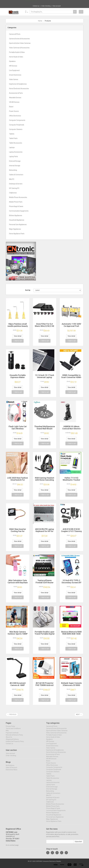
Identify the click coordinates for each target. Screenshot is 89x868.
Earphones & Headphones (18, 84)
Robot (11, 107)
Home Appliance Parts (17, 234)
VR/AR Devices (14, 102)
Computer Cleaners (16, 129)
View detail (18, 336)
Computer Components (17, 120)
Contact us (36, 6)
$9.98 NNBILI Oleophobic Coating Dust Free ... (52, 2)
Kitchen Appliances (16, 215)
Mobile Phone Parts (16, 202)
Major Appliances (15, 229)
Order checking (46, 6)
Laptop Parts (14, 157)
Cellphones (13, 193)
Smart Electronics (15, 75)
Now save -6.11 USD (31, 2)
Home (40, 21)
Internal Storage (15, 166)
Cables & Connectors (16, 175)
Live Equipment (14, 70)
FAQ (7, 732)
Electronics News (12, 771)
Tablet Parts (13, 138)
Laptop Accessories (16, 152)
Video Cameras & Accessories (19, 48)
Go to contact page (12, 847)
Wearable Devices (15, 98)
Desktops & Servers (16, 184)
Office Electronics (15, 116)
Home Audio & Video (16, 57)
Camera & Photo (15, 34)
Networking (13, 170)
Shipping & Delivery (12, 741)
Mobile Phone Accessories (18, 197)
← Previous (12, 714)
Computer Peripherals (17, 125)
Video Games (14, 79)
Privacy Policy (10, 728)
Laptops (12, 147)
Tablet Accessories (16, 143)
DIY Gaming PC (14, 188)
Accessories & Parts (16, 93)
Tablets (12, 134)
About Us (9, 739)
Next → (79, 714)
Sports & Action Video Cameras (20, 43)
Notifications (10, 767)
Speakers (12, 61)
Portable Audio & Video (17, 52)
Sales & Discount (11, 769)
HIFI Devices (13, 66)
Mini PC (12, 179)
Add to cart (18, 341)
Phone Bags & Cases (16, 206)
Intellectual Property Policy (15, 743)
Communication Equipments (19, 211)
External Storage (15, 161)
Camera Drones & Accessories (19, 39)
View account (57, 6)
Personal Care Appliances (18, 225)
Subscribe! (78, 843)
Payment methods (12, 734)
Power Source (14, 111)
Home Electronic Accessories (19, 89)
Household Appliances (17, 220)
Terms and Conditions (13, 730)
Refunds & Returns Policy (14, 737)
